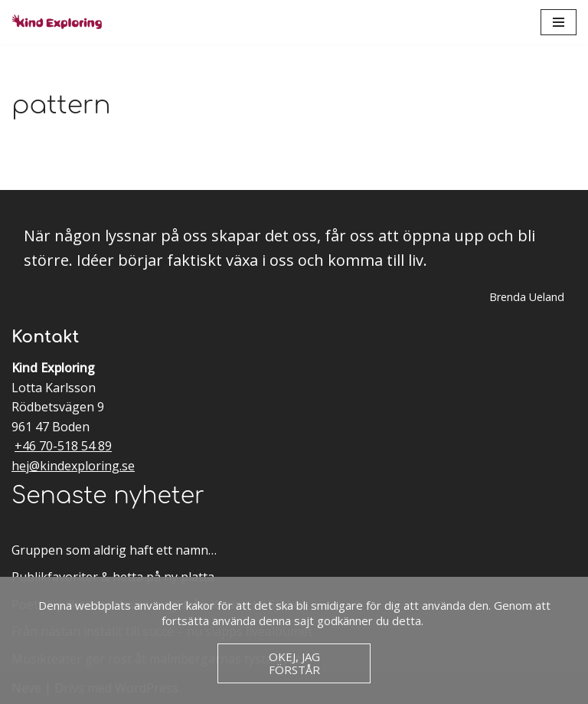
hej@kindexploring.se (73, 466)
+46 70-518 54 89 (63, 446)
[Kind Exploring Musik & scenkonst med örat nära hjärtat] (61, 22)
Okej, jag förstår (294, 663)
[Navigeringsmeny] (559, 22)
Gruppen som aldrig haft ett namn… (114, 550)
